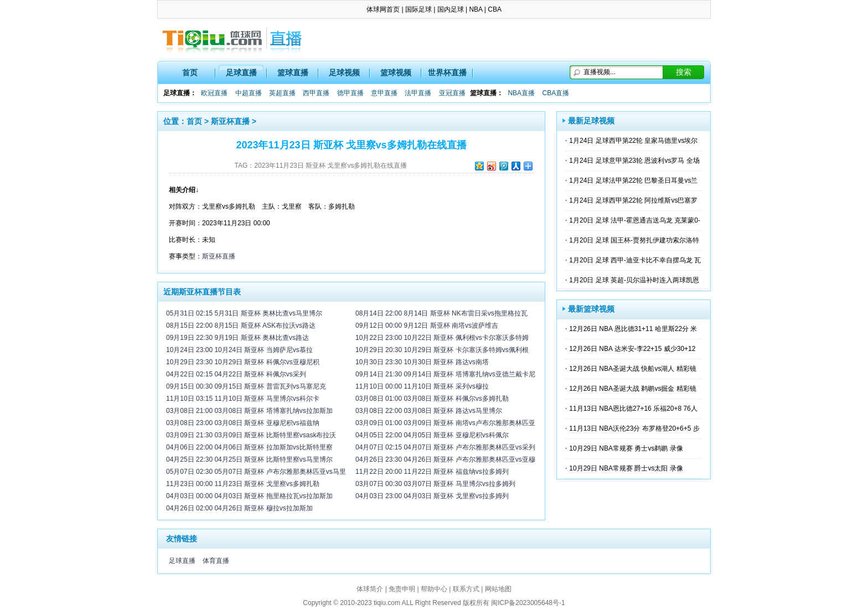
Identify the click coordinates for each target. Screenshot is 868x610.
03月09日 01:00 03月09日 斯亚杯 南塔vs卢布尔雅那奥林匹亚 (445, 423)
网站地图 (498, 589)
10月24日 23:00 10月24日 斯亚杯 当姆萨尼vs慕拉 (239, 350)
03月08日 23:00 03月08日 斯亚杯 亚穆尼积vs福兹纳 (243, 423)
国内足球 (451, 9)
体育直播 (216, 561)
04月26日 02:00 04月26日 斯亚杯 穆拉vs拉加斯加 (239, 508)
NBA (476, 9)
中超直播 (249, 93)
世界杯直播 (447, 73)
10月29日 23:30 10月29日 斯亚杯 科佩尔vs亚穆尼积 (243, 362)
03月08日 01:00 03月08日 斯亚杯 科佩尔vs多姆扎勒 (432, 399)
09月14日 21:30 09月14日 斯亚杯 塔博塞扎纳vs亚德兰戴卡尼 (445, 374)
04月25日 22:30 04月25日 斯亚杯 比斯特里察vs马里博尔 (249, 459)
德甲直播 (350, 93)
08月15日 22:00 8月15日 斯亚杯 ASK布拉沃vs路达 (241, 325)
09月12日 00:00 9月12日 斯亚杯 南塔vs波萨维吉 (427, 325)
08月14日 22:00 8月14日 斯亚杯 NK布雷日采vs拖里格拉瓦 (441, 313)
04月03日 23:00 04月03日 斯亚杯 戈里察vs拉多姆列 (432, 496)
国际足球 (418, 9)
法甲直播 (418, 93)
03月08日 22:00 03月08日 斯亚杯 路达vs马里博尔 (429, 411)
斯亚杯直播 (230, 121)
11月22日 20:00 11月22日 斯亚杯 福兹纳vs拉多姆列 (432, 472)
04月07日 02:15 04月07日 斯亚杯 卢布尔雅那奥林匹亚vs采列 (445, 447)
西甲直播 (316, 93)
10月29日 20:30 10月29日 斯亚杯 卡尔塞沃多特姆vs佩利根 (442, 350)
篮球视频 (396, 73)
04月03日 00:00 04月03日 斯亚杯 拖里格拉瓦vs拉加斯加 (249, 496)
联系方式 (466, 589)
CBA (495, 9)
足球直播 (241, 73)
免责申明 (402, 589)
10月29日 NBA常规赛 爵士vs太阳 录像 (626, 468)
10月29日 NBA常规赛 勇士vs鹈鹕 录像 (626, 448)
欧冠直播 (214, 93)
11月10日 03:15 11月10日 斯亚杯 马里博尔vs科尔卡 (243, 399)
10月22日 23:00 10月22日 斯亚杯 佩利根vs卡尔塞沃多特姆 (442, 338)
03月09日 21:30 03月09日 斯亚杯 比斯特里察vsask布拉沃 (251, 435)
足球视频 (344, 73)
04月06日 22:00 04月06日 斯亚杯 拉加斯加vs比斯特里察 (249, 447)
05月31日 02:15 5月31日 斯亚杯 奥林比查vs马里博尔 (244, 313)
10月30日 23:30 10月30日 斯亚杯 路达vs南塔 (422, 362)
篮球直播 (293, 73)
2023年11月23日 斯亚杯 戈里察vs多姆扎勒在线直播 (330, 166)
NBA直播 (521, 93)
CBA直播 (556, 93)
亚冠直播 (452, 93)
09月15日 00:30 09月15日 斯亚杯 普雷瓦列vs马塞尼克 (246, 386)
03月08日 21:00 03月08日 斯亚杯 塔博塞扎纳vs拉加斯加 (249, 411)
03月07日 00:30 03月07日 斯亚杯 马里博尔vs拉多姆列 (435, 484)
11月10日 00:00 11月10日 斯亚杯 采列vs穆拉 (422, 386)
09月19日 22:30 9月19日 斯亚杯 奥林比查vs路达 (237, 338)
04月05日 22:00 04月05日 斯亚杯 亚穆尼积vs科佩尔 (432, 435)
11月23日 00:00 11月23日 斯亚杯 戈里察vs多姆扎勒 (243, 484)
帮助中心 (434, 589)
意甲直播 (384, 93)
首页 (190, 73)
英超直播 (282, 93)
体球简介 (370, 589)
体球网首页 (383, 9)
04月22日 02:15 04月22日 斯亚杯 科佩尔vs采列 (236, 374)
